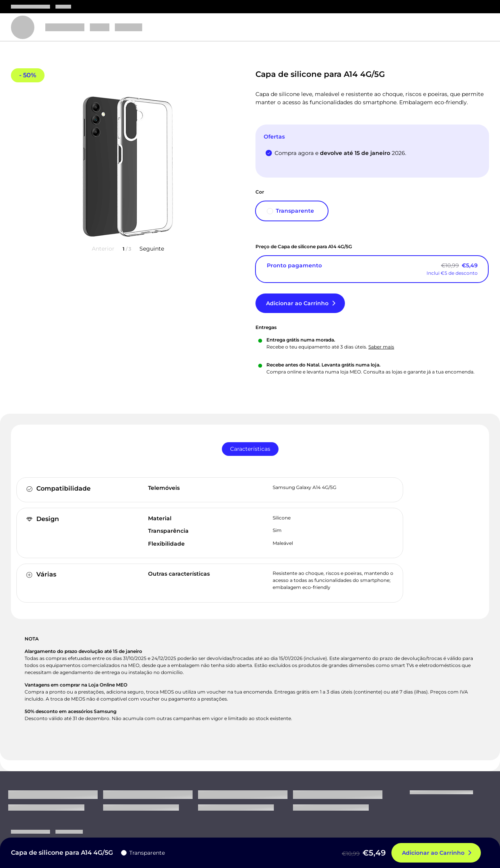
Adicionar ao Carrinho (297, 303)
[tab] (250, 449)
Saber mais (381, 347)
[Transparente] (292, 211)
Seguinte (152, 249)
